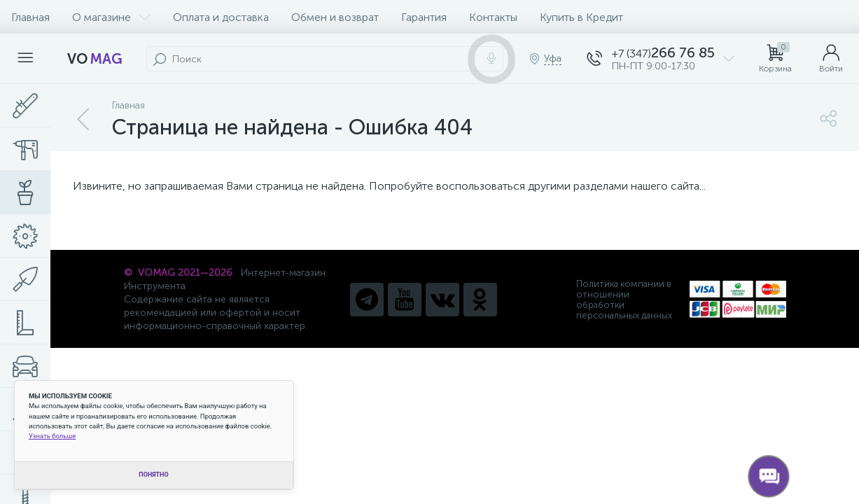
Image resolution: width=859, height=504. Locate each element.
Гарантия (424, 17)
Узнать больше (52, 436)
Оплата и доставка (221, 17)
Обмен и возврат (335, 17)
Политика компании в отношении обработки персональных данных (624, 300)
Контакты (493, 17)
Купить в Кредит (581, 17)
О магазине (111, 17)
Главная (30, 17)
